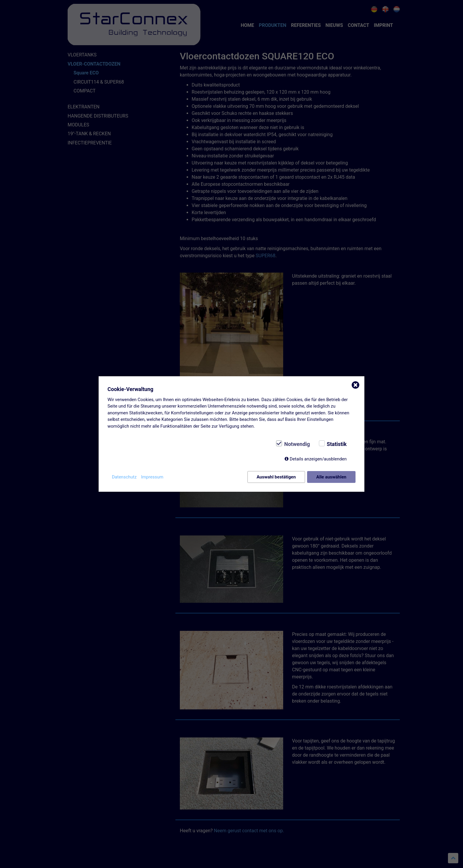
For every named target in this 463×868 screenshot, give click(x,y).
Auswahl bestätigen (276, 477)
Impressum (152, 477)
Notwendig (297, 444)
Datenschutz (124, 477)
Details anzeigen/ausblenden (318, 459)
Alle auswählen (331, 477)
